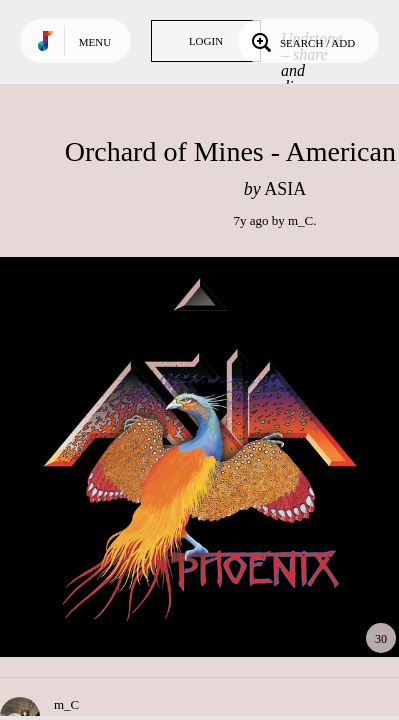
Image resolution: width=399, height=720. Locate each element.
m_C (300, 220)
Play (200, 457)
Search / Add (301, 41)
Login (206, 41)
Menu (95, 42)
